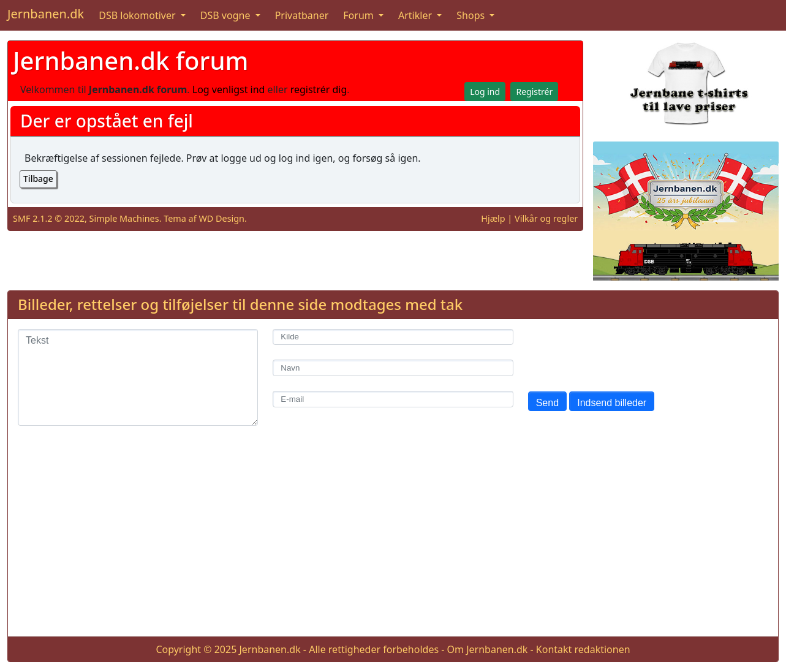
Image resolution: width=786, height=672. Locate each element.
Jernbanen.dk (46, 14)
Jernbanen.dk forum (130, 60)
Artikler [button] (416, 15)
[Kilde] (393, 337)
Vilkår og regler (546, 218)
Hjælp (493, 218)
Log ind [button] (485, 92)
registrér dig (319, 89)
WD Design (221, 218)
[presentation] (621, 353)
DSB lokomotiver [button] (138, 15)
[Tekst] (138, 377)
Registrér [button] (534, 92)
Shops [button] (472, 15)
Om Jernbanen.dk (488, 649)
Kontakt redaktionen (583, 649)
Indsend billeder (612, 403)
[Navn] (393, 368)
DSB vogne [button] (227, 15)
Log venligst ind (229, 89)
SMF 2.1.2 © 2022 (49, 218)
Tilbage (38, 179)
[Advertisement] (393, 541)
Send (547, 403)
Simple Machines (124, 218)
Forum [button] (360, 15)
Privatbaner (302, 15)
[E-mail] (393, 399)
